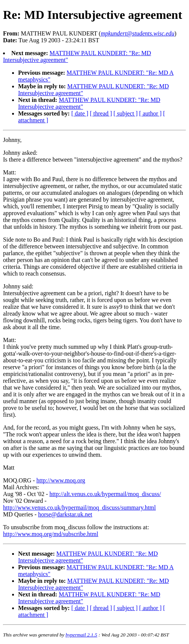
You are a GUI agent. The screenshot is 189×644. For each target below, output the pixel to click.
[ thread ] (101, 113)
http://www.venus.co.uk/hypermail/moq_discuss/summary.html (79, 508)
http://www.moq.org (61, 480)
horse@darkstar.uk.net (65, 514)
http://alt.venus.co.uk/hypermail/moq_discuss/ (105, 494)
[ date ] (80, 113)
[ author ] (151, 113)
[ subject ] (126, 113)
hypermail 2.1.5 (81, 635)
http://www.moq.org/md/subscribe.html (51, 534)
